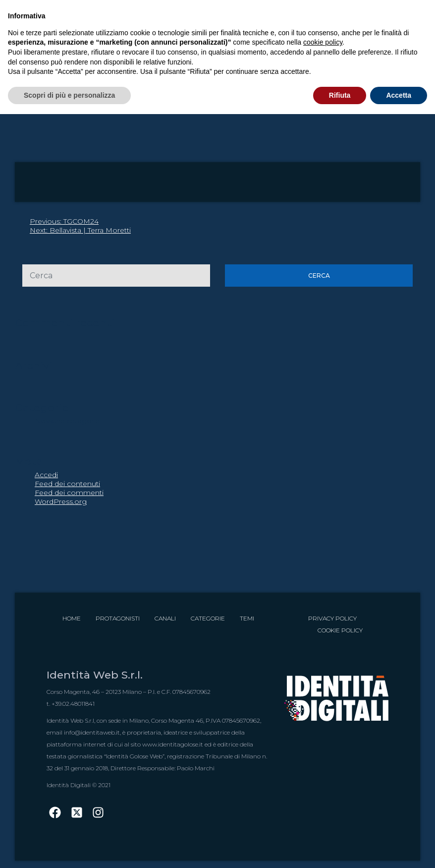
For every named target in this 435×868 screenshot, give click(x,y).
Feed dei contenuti (67, 484)
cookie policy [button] (323, 42)
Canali (165, 618)
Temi (247, 618)
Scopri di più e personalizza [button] (69, 95)
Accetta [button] (399, 95)
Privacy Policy (332, 618)
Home (72, 618)
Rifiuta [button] (340, 95)
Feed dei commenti (69, 493)
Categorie (208, 618)
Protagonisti (118, 618)
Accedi (46, 475)
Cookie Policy (340, 630)
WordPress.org (61, 501)
